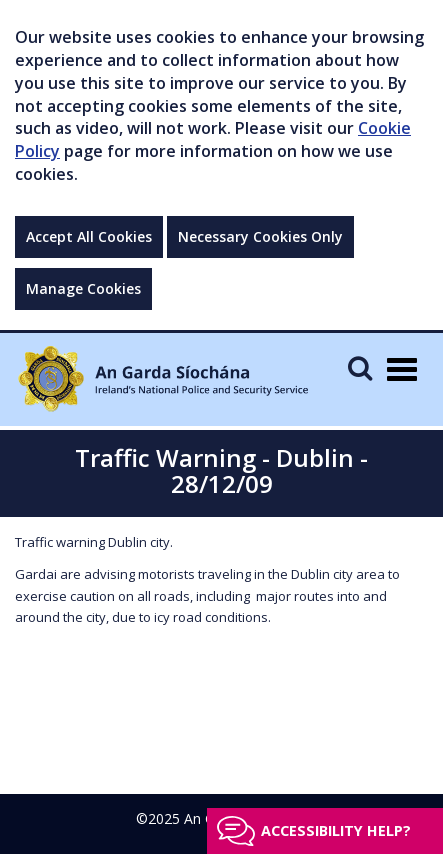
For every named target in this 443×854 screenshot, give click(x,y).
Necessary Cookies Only (260, 236)
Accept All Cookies (89, 236)
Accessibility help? (336, 830)
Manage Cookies (83, 288)
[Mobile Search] (360, 367)
